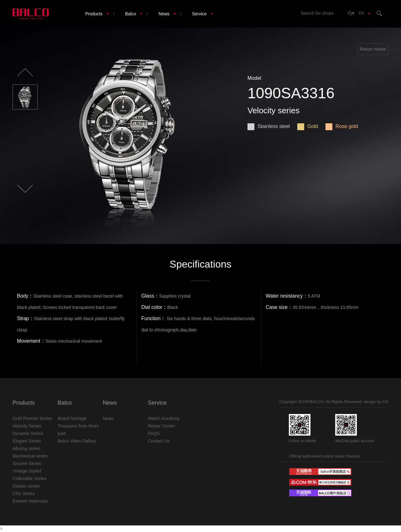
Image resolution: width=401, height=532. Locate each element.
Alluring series (26, 448)
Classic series (26, 486)
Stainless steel (269, 126)
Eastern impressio (30, 501)
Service (199, 14)
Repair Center (161, 426)
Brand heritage (72, 418)
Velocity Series (27, 426)
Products (94, 14)
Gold (308, 126)
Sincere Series (27, 463)
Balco (130, 14)
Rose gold (342, 126)
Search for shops (317, 13)
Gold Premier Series (32, 418)
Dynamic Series (28, 433)
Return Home (373, 49)
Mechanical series (30, 456)
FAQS (154, 433)
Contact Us (159, 441)
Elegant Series (27, 441)
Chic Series (24, 494)
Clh (385, 402)
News (164, 14)
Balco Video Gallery (77, 441)
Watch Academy (164, 418)
